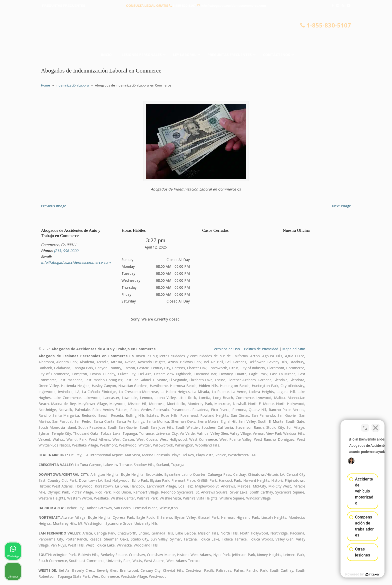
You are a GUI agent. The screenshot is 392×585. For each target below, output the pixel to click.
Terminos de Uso (226, 349)
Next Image (341, 206)
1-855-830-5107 (184, 6)
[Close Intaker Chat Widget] (375, 425)
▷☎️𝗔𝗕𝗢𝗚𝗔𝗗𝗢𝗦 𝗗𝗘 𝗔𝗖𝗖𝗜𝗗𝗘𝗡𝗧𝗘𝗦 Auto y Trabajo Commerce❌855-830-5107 (196, 31)
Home (45, 85)
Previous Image (54, 206)
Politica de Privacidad (261, 349)
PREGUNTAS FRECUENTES (64, 6)
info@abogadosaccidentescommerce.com (233, 6)
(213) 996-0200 (66, 251)
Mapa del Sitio (294, 349)
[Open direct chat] (365, 425)
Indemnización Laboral (73, 85)
